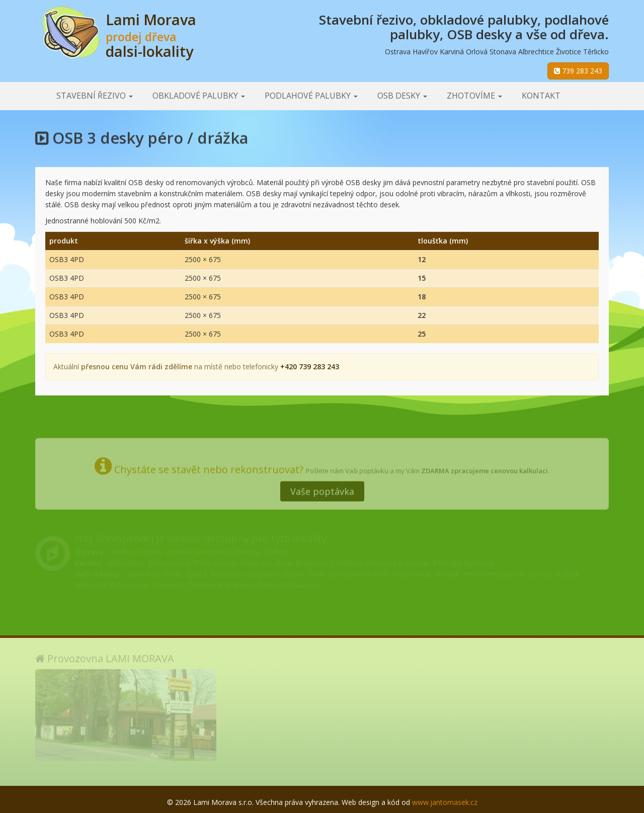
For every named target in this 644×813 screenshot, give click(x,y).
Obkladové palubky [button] (199, 96)
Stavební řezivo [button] (95, 96)
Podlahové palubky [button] (311, 96)
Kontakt (541, 96)
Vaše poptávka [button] (322, 486)
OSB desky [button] (402, 96)
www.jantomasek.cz (445, 802)
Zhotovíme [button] (474, 96)
